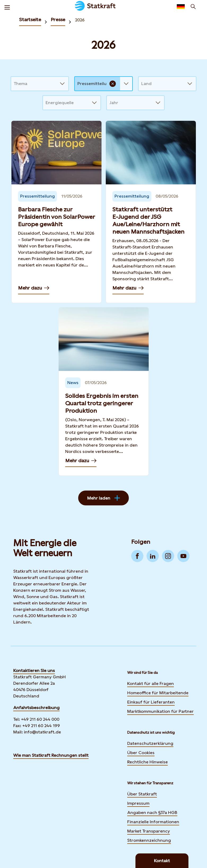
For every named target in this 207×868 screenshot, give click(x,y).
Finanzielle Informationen (153, 822)
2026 (80, 20)
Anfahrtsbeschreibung (36, 708)
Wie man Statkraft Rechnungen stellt (51, 755)
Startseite (30, 19)
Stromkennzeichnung (149, 840)
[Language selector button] (181, 7)
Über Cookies (141, 753)
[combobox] (14, 84)
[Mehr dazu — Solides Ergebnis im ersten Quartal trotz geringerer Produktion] (104, 391)
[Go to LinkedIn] (153, 556)
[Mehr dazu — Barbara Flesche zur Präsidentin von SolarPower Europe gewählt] (56, 212)
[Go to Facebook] (137, 556)
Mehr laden (103, 498)
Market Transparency (149, 831)
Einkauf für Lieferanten (151, 702)
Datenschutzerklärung (150, 743)
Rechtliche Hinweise (147, 762)
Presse (58, 19)
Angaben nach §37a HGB (152, 813)
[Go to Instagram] (168, 556)
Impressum (138, 803)
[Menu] (7, 7)
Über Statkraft (142, 794)
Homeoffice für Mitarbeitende (158, 693)
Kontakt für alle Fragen (151, 684)
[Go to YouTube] (183, 556)
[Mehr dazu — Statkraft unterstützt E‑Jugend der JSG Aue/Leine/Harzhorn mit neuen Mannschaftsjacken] (151, 212)
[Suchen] (193, 7)
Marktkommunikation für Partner (160, 711)
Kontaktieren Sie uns (34, 671)
